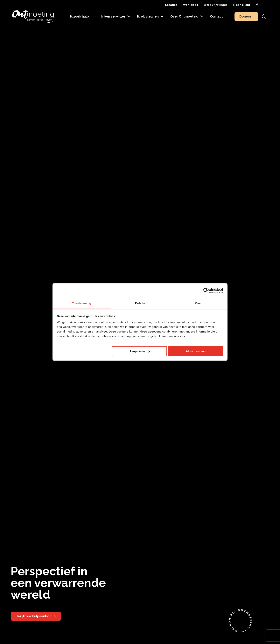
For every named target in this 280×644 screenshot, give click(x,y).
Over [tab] (198, 303)
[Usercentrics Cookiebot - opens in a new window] (206, 291)
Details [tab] (140, 303)
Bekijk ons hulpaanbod (34, 616)
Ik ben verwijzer (113, 16)
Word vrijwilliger (215, 5)
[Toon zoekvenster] (264, 17)
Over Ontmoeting (184, 16)
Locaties (171, 5)
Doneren (246, 16)
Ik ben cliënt (241, 5)
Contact (216, 16)
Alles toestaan (196, 351)
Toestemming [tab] (82, 303)
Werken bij (190, 5)
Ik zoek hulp (79, 16)
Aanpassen (140, 351)
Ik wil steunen (148, 16)
